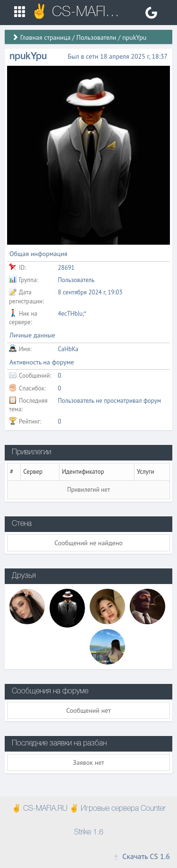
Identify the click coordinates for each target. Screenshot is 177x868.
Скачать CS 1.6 (141, 856)
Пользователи (97, 37)
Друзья (24, 576)
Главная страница (46, 37)
